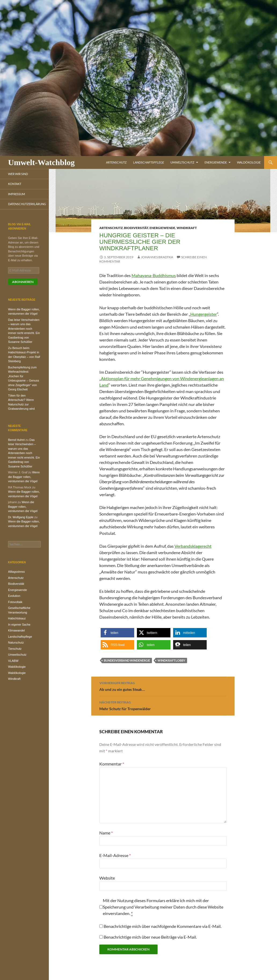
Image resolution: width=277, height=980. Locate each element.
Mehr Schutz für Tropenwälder (163, 705)
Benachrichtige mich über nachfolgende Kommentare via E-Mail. (163, 926)
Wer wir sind (18, 174)
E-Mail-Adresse (115, 855)
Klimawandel (16, 630)
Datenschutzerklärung (27, 204)
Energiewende (216, 162)
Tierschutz (15, 649)
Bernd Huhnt (16, 440)
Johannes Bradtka (157, 257)
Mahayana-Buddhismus (154, 275)
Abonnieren (23, 282)
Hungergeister (204, 314)
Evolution (14, 596)
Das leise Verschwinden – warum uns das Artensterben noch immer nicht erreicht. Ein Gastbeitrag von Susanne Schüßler (24, 453)
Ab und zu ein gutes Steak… (163, 686)
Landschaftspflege (149, 162)
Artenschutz (116, 162)
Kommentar (112, 764)
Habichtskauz (17, 618)
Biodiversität (136, 228)
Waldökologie (249, 162)
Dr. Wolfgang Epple (21, 517)
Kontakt (15, 184)
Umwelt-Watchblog (41, 162)
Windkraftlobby (171, 660)
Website (107, 878)
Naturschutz (16, 643)
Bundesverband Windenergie (127, 660)
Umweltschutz (182, 162)
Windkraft (187, 228)
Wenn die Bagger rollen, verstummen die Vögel (24, 477)
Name (106, 833)
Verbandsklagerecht (193, 546)
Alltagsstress (16, 572)
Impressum (17, 194)
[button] (117, 633)
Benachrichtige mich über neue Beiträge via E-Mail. (150, 937)
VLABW (13, 661)
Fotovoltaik (15, 602)
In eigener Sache (19, 625)
